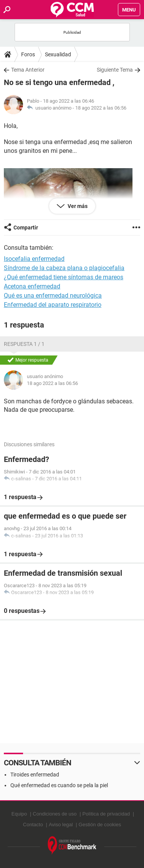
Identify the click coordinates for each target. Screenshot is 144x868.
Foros (28, 54)
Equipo (19, 814)
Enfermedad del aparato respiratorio (53, 305)
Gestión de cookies (100, 825)
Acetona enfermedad (32, 286)
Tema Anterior (28, 70)
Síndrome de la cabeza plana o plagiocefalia (64, 268)
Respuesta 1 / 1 (24, 344)
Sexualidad (58, 54)
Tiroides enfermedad (35, 775)
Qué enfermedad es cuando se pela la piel (59, 785)
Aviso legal (61, 825)
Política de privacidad (106, 814)
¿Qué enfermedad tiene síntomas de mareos (64, 277)
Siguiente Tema (115, 70)
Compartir (26, 228)
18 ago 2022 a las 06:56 (101, 108)
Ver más (77, 206)
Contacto (33, 825)
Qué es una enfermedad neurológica (53, 296)
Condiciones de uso (55, 814)
